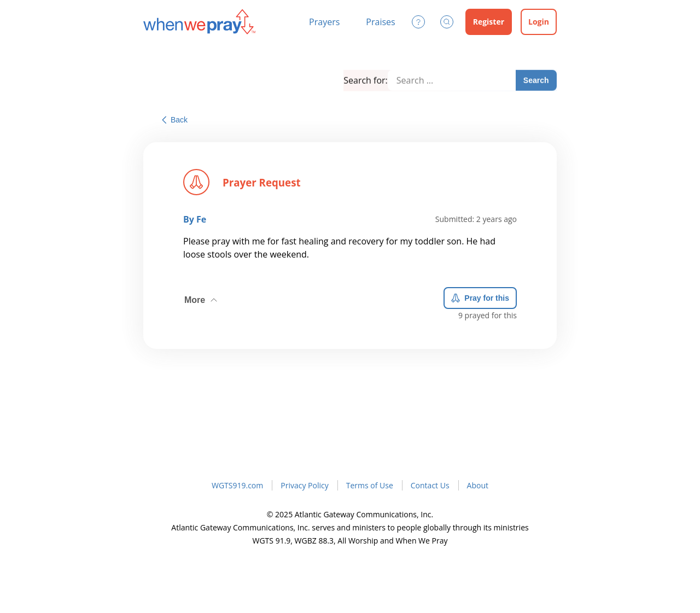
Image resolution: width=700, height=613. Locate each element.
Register (489, 22)
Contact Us (430, 485)
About (478, 485)
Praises (380, 22)
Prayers (324, 22)
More (202, 297)
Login (539, 22)
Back (175, 120)
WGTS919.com (237, 485)
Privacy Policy (304, 485)
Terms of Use (370, 485)
